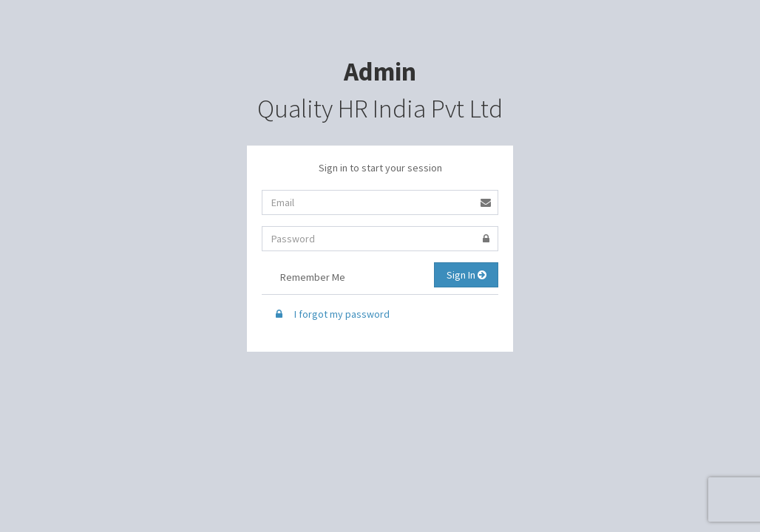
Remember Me (303, 279)
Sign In (466, 275)
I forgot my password (331, 314)
